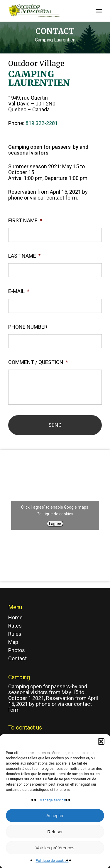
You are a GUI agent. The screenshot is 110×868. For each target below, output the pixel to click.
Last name (24, 256)
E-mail (19, 291)
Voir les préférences (55, 848)
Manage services (54, 800)
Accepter (55, 816)
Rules (15, 634)
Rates (15, 626)
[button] (101, 741)
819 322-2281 (42, 123)
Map (13, 642)
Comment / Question (38, 362)
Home (15, 618)
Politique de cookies (52, 861)
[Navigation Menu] (99, 11)
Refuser (55, 832)
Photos (17, 650)
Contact (17, 659)
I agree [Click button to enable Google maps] (55, 524)
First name (25, 220)
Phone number (28, 327)
